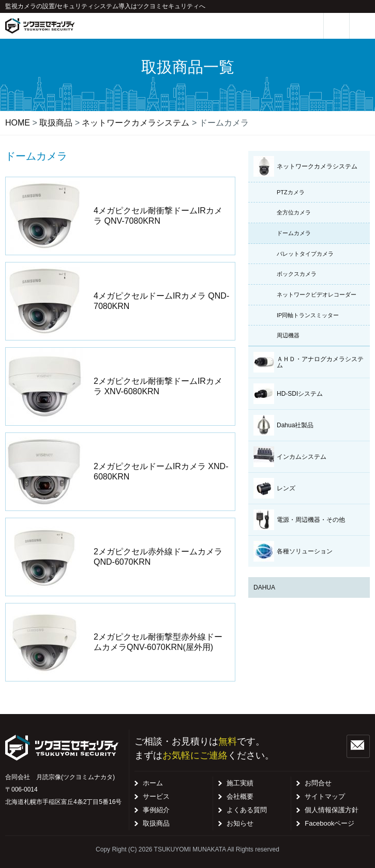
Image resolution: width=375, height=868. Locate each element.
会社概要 (240, 796)
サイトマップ (325, 796)
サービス (156, 796)
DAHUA (264, 587)
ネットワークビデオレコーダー (317, 295)
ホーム (153, 783)
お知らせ (240, 823)
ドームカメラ (294, 233)
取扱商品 (156, 823)
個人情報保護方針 (332, 810)
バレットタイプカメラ (305, 254)
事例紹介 (156, 810)
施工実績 (240, 783)
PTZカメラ (291, 192)
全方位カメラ (294, 212)
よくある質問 (247, 810)
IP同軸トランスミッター (308, 315)
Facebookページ (329, 823)
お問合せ (318, 783)
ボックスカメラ (297, 274)
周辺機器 (288, 335)
